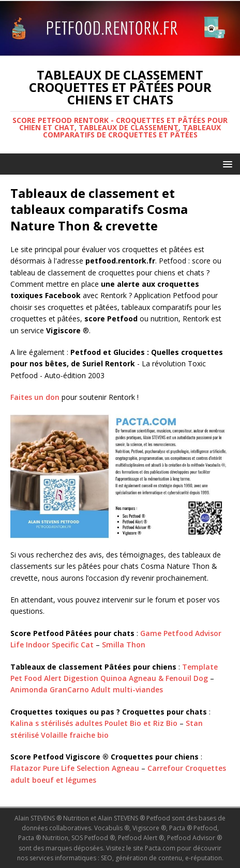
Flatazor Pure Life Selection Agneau (75, 768)
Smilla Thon (124, 645)
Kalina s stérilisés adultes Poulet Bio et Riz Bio (94, 723)
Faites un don (35, 397)
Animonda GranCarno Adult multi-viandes (87, 689)
